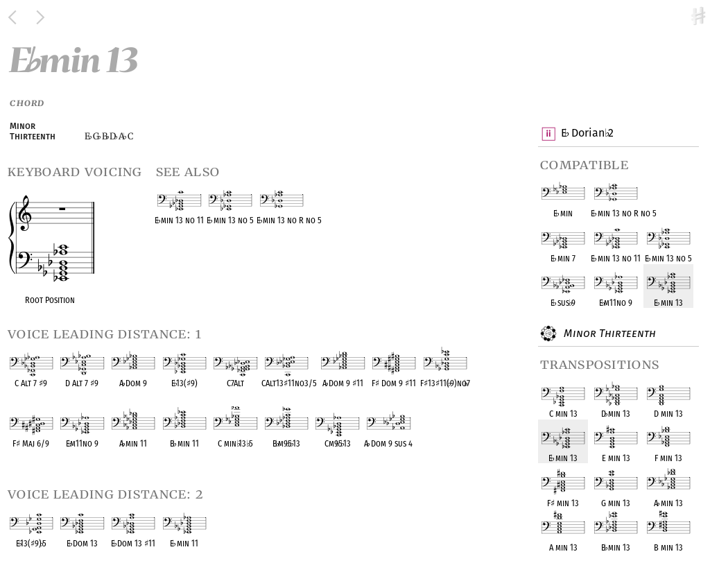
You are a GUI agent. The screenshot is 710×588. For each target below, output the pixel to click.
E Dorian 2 (587, 134)
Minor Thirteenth (608, 334)
